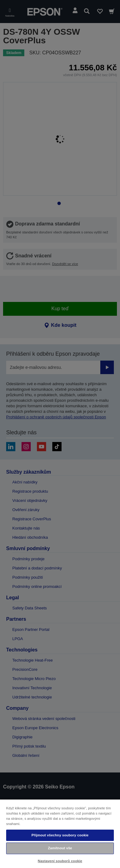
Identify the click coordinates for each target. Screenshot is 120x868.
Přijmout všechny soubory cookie (60, 835)
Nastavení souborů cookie (60, 861)
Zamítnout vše (60, 848)
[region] (60, 833)
